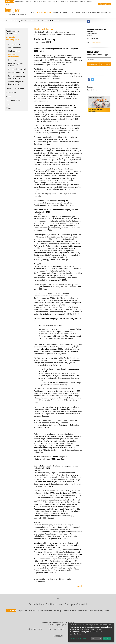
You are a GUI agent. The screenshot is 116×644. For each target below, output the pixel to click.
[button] (89, 80)
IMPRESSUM (58, 636)
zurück (80, 586)
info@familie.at (96, 43)
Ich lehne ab (97, 638)
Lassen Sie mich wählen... (80, 638)
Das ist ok (107, 638)
